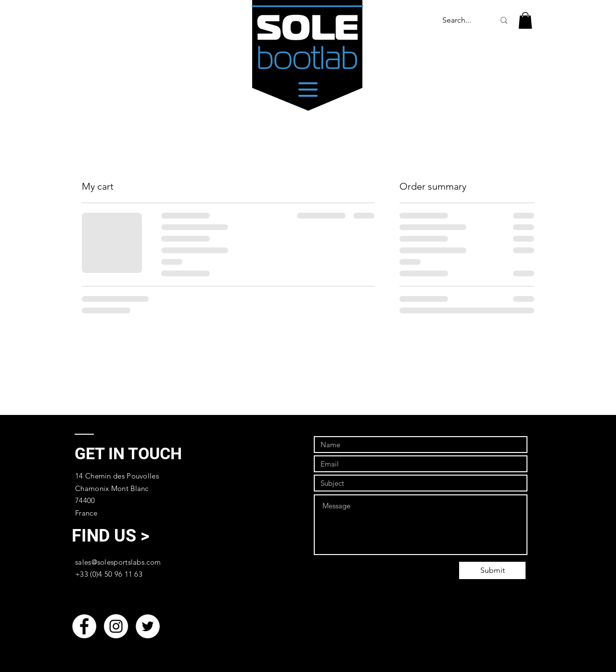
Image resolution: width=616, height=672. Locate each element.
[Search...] (457, 20)
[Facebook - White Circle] (84, 626)
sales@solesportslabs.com (118, 562)
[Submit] (492, 570)
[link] (525, 20)
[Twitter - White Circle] (148, 626)
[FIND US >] (110, 536)
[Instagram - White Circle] (116, 626)
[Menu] (308, 89)
